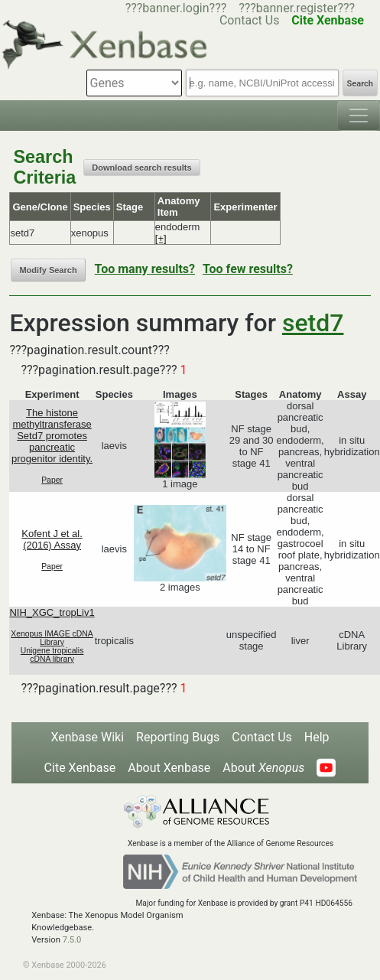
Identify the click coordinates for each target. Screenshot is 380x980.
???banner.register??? (297, 8)
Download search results (141, 168)
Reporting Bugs (178, 737)
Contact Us (262, 737)
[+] (161, 238)
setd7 (313, 323)
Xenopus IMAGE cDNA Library (52, 638)
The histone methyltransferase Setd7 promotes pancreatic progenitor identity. (52, 436)
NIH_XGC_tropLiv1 (52, 612)
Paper (52, 480)
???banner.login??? (176, 8)
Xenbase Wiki (87, 737)
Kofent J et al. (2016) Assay (52, 539)
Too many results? (145, 269)
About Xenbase (169, 768)
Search (360, 84)
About (263, 768)
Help (317, 737)
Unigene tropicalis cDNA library (52, 655)
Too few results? (248, 269)
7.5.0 (72, 940)
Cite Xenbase (80, 768)
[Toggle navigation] (359, 116)
